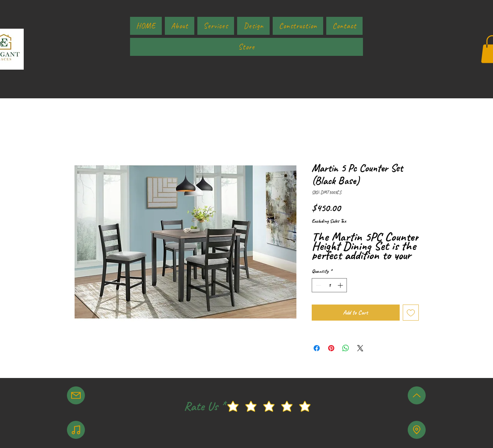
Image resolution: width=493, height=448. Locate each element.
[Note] (76, 430)
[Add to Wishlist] (411, 313)
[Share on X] (360, 348)
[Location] (417, 430)
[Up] (417, 395)
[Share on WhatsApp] (346, 348)
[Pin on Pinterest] (331, 348)
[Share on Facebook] (317, 348)
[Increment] (341, 285)
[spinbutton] (329, 285)
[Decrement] (318, 285)
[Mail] (76, 395)
